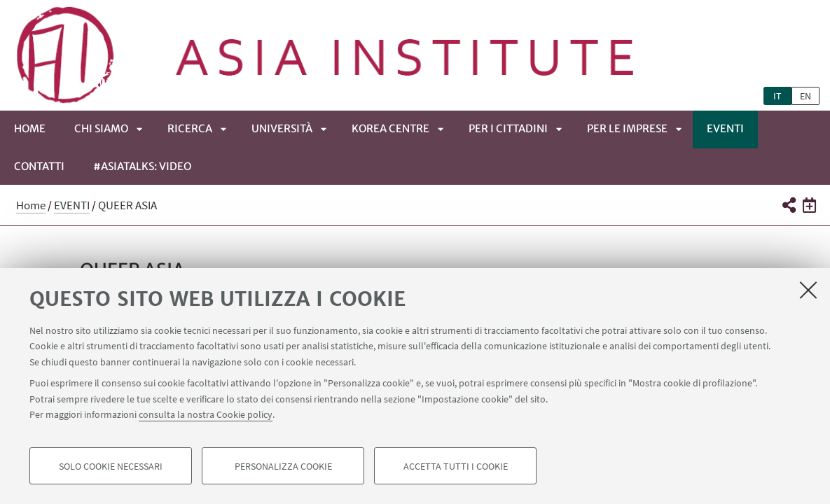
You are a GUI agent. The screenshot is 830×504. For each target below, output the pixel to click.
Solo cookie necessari (111, 466)
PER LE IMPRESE (627, 128)
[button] (788, 205)
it (777, 96)
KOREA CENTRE (390, 128)
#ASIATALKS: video (142, 166)
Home (30, 128)
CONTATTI (39, 166)
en (805, 96)
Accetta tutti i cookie (456, 466)
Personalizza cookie (283, 466)
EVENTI (725, 128)
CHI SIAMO (101, 128)
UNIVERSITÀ (282, 128)
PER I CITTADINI (508, 128)
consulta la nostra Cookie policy (206, 414)
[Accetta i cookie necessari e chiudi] (808, 290)
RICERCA (190, 128)
